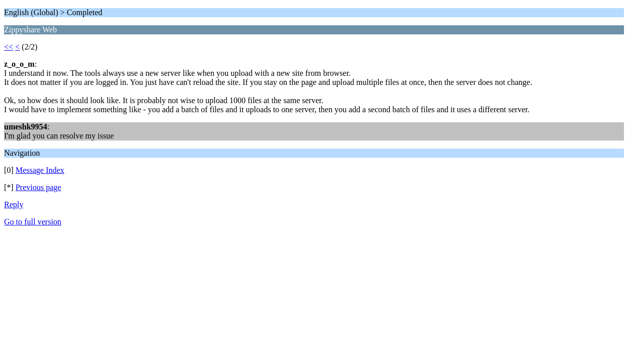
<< (9, 47)
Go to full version (33, 222)
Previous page (38, 187)
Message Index (40, 170)
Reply (14, 204)
